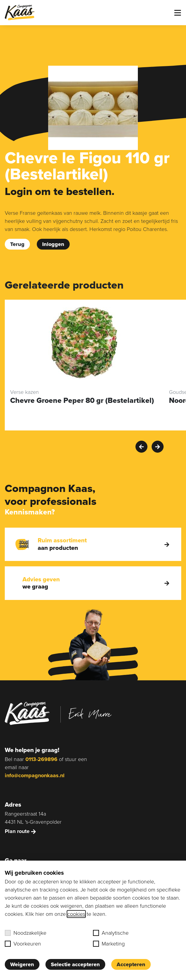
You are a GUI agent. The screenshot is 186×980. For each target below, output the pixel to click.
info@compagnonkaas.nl (35, 775)
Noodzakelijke (26, 933)
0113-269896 (41, 759)
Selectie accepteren (75, 964)
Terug (17, 244)
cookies (76, 914)
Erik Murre (90, 714)
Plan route (20, 831)
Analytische (111, 933)
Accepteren (131, 964)
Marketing (109, 944)
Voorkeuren (23, 944)
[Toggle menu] (178, 13)
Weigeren (22, 964)
